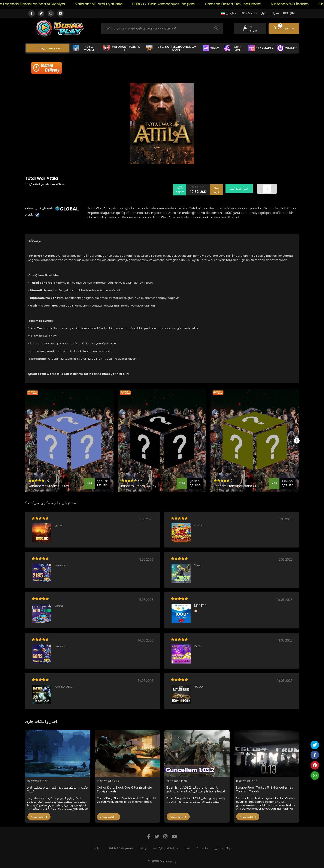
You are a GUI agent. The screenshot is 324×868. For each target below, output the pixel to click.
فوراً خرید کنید (241, 189)
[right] (299, 441)
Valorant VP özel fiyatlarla (108, 4)
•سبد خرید (218, 189)
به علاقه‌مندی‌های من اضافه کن (45, 184)
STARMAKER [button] (261, 48)
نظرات (275, 13)
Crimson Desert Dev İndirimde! (242, 4)
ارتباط (143, 848)
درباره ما (96, 848)
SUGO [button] (211, 48)
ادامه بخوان (39, 817)
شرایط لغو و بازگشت (165, 848)
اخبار (264, 13)
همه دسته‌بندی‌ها (48, 48)
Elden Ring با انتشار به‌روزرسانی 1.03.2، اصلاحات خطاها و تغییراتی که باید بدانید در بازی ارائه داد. (196, 790)
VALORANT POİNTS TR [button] (122, 48)
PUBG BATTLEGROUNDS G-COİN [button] (171, 48)
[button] (284, 28)
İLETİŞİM (289, 13)
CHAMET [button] (287, 48)
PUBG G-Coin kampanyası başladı (173, 4)
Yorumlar (202, 848)
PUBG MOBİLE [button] (84, 48)
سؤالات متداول (224, 848)
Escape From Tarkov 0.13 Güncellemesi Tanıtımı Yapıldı (265, 790)
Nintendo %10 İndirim (299, 4)
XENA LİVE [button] (233, 48)
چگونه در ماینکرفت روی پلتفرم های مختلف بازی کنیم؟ (58, 790)
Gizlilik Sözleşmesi (120, 848)
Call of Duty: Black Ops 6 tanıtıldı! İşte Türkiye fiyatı (124, 790)
